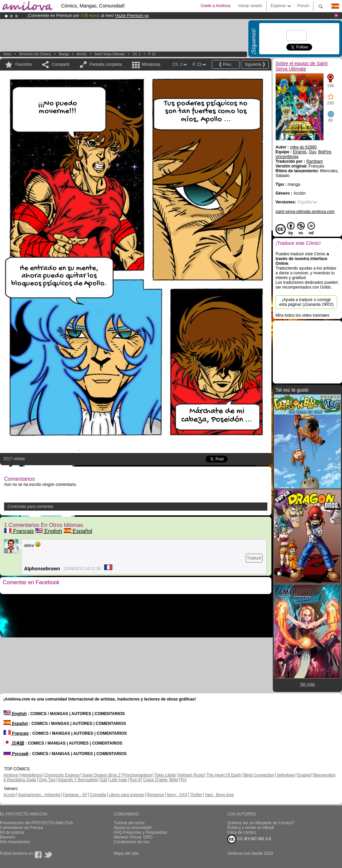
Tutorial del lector (129, 823)
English (49, 531)
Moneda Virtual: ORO (133, 837)
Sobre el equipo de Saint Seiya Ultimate (301, 66)
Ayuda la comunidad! (133, 828)
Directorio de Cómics (35, 54)
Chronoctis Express (62, 775)
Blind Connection (259, 775)
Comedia (98, 795)
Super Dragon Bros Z (101, 775)
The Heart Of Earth (224, 775)
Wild (174, 780)
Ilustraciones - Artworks (39, 795)
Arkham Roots (191, 775)
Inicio (7, 54)
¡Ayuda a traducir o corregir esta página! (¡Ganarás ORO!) (307, 302)
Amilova (11, 775)
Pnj (183, 780)
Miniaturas (151, 64)
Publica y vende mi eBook (251, 828)
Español (78, 531)
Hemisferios (31, 775)
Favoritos (24, 64)
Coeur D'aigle (156, 780)
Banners (8, 837)
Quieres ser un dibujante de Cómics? (261, 823)
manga (64, 54)
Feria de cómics (242, 832)
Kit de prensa (12, 832)
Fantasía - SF (75, 795)
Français (19, 531)
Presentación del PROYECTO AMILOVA (36, 823)
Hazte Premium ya (132, 16)
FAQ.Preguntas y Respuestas (140, 832)
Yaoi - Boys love (219, 795)
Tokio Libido (165, 775)
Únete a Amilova (215, 6)
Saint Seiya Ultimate (110, 54)
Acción (81, 54)
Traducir (254, 558)
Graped (304, 775)
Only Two (47, 780)
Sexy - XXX (177, 795)
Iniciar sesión (250, 6)
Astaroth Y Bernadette (78, 780)
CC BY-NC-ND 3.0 (249, 839)
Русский (16, 754)
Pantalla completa (106, 64)
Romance (155, 795)
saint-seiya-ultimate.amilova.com (305, 212)
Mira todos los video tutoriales (302, 315)
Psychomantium (138, 775)
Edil (104, 780)
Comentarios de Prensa (21, 828)
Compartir (61, 64)
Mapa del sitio (126, 853)
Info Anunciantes (15, 842)
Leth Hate (118, 780)
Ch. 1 (137, 54)
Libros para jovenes (126, 795)
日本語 (14, 743)
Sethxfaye (286, 775)
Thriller (196, 795)
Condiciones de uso (131, 842)
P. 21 (152, 54)
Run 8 (135, 780)
